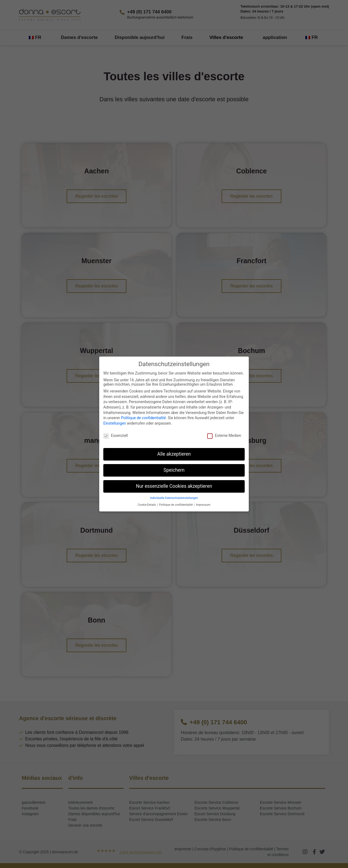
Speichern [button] (174, 470)
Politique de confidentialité (143, 418)
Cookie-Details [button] (147, 505)
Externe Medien (224, 435)
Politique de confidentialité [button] (176, 505)
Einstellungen (115, 423)
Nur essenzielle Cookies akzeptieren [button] (174, 486)
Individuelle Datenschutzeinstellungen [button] (174, 498)
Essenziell (116, 435)
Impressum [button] (203, 505)
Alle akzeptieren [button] (174, 454)
